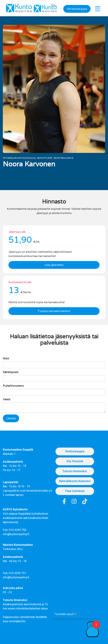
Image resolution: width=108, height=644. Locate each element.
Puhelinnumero (13, 386)
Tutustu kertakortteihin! (54, 311)
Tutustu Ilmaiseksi (75, 471)
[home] (19, 8)
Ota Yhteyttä (75, 461)
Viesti (7, 399)
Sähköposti (11, 372)
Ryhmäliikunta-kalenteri (75, 481)
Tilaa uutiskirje (75, 491)
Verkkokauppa (77, 9)
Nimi (6, 358)
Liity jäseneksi (54, 265)
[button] (98, 9)
